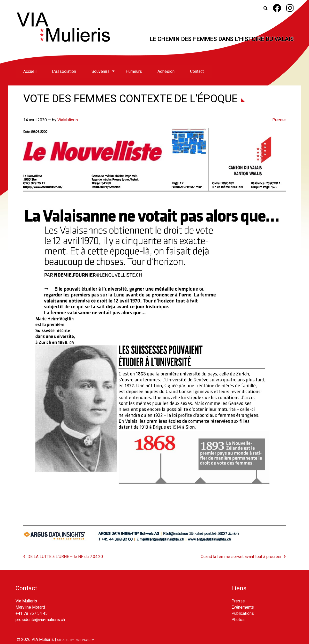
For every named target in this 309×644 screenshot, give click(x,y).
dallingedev (84, 640)
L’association (64, 71)
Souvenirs (101, 71)
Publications (243, 613)
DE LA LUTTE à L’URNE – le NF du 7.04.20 (65, 557)
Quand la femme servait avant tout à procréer (241, 557)
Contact (197, 71)
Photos (238, 620)
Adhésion (166, 71)
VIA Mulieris (43, 639)
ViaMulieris (68, 120)
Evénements (243, 607)
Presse (279, 120)
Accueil (30, 71)
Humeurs (134, 71)
